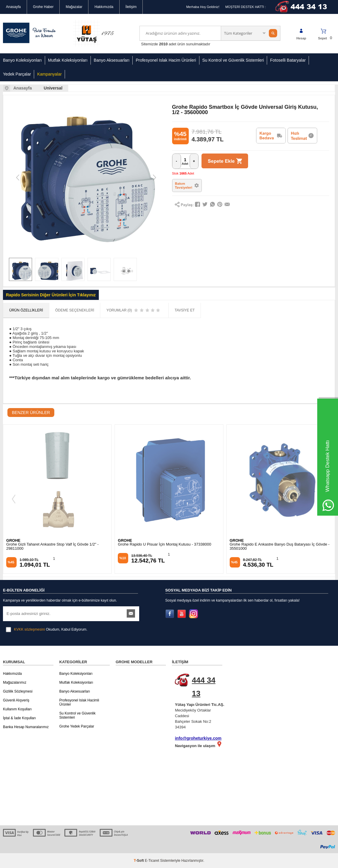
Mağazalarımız (15, 682)
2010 (163, 44)
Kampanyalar (49, 74)
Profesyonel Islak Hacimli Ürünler (79, 702)
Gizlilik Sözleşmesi (18, 691)
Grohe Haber (43, 7)
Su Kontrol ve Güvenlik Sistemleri (233, 60)
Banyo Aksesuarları (112, 60)
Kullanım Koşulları (17, 709)
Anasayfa (13, 7)
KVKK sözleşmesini (29, 629)
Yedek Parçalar (17, 74)
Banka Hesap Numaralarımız (26, 727)
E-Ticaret (152, 861)
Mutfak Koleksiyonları (68, 60)
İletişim (131, 7)
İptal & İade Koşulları (19, 718)
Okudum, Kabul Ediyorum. (47, 629)
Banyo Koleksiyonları (22, 60)
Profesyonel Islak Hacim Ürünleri (166, 60)
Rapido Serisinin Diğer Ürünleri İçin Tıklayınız (51, 295)
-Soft (139, 861)
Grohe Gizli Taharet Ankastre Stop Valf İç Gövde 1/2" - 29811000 (52, 546)
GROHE (13, 540)
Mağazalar (74, 7)
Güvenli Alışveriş (16, 700)
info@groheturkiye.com (198, 738)
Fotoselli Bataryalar (288, 60)
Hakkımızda (104, 7)
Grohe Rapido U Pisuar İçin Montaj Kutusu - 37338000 (164, 544)
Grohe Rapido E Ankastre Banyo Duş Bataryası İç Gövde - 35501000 (280, 546)
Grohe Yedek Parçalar (77, 726)
